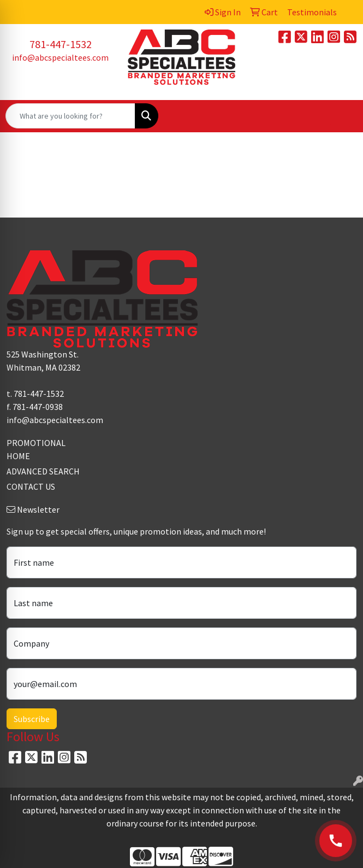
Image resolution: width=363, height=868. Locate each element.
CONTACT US (31, 486)
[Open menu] (341, 116)
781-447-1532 (61, 44)
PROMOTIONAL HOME (36, 449)
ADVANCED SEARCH (43, 471)
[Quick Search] (70, 116)
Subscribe (32, 719)
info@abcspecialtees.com (60, 57)
